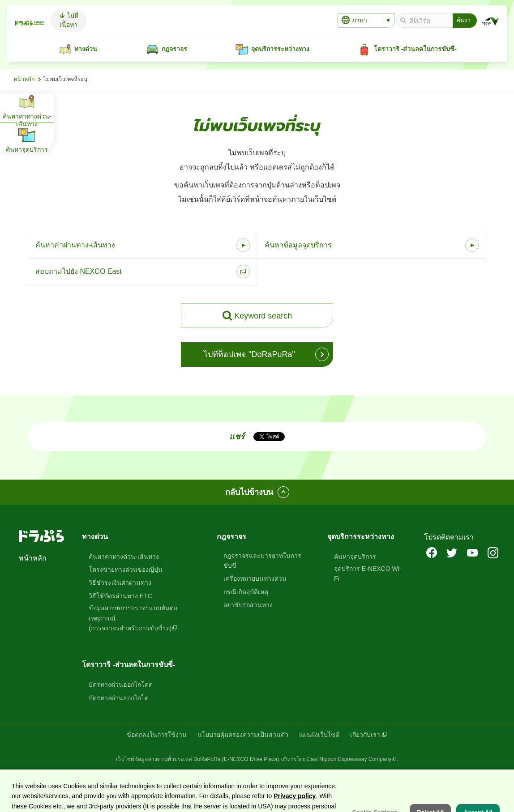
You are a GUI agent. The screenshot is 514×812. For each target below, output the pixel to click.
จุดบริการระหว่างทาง (361, 537)
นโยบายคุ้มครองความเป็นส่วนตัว (243, 735)
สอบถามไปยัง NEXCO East (79, 271)
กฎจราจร (231, 537)
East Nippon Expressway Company (349, 759)
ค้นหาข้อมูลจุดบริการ (298, 245)
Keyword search (263, 316)
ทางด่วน (95, 537)
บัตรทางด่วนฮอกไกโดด (121, 684)
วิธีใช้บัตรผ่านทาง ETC (120, 596)
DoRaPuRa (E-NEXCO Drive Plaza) (236, 759)
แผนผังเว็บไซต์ (319, 735)
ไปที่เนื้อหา (116, 20)
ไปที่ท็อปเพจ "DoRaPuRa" (249, 354)
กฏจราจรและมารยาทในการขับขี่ (262, 561)
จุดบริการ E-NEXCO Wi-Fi (368, 574)
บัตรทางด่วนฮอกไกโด (119, 698)
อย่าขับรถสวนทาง (248, 605)
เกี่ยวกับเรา (365, 735)
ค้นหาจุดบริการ (355, 557)
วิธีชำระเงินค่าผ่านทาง (120, 582)
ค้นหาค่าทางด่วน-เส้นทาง (124, 557)
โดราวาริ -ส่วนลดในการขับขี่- (128, 665)
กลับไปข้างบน (249, 492)
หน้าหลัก (24, 79)
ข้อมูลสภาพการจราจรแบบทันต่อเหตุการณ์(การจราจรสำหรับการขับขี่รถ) (133, 618)
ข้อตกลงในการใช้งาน (157, 735)
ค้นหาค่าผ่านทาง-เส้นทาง (75, 245)
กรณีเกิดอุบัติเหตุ (246, 592)
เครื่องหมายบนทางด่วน (255, 578)
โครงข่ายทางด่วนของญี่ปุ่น (126, 570)
